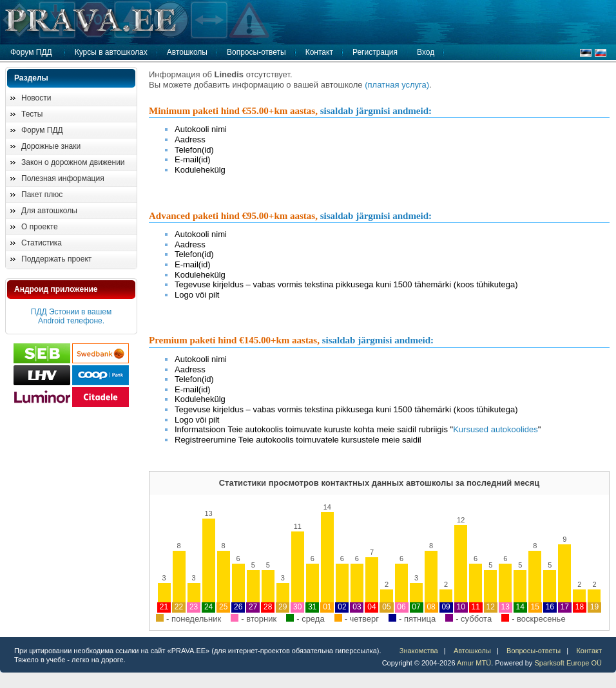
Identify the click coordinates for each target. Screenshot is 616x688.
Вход (426, 52)
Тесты (32, 114)
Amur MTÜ (474, 663)
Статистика (42, 243)
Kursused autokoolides (496, 429)
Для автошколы (49, 211)
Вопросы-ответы (256, 52)
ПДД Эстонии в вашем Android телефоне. (71, 316)
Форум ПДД (31, 52)
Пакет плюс (42, 195)
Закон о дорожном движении (73, 162)
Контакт (319, 52)
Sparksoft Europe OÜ (568, 663)
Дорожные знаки (51, 146)
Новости (36, 98)
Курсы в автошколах (111, 52)
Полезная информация (63, 178)
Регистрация (375, 52)
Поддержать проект (56, 259)
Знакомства (419, 651)
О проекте (40, 227)
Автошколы (187, 52)
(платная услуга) (397, 85)
